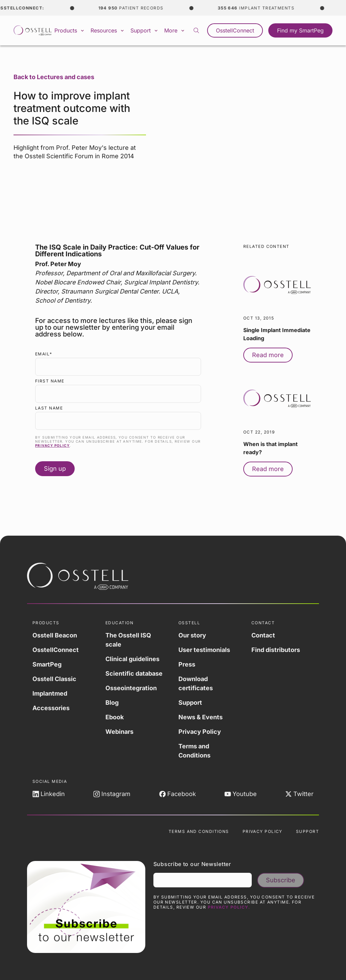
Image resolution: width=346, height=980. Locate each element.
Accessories (51, 708)
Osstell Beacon (55, 635)
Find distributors (276, 650)
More (175, 30)
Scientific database (134, 673)
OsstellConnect (235, 30)
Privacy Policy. (229, 907)
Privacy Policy (52, 445)
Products (70, 30)
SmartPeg (47, 664)
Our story (192, 635)
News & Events (201, 717)
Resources (108, 30)
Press (187, 664)
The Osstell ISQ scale (128, 640)
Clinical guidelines (132, 659)
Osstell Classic (54, 679)
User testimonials (204, 650)
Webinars (119, 732)
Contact (263, 635)
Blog (112, 703)
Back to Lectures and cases (54, 77)
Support (145, 30)
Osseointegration (131, 688)
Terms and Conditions (194, 751)
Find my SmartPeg (300, 30)
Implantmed (50, 693)
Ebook (115, 717)
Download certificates (196, 683)
